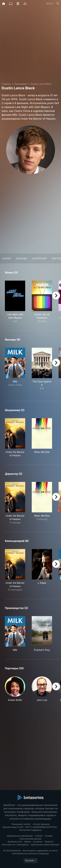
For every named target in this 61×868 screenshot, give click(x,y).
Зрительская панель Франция (45, 845)
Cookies (39, 836)
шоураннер (39, 258)
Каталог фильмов (41, 824)
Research (49, 842)
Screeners (38, 842)
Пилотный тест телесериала (15, 845)
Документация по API (13, 827)
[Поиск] (58, 4)
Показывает (21, 84)
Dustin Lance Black (41, 84)
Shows (7, 258)
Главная (6, 84)
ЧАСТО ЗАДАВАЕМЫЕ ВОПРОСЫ (41, 827)
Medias (28, 842)
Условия (48, 836)
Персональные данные (30, 839)
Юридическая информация (20, 836)
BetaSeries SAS (15, 842)
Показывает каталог (21, 824)
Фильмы (22, 258)
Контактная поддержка (30, 830)
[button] (15, 689)
